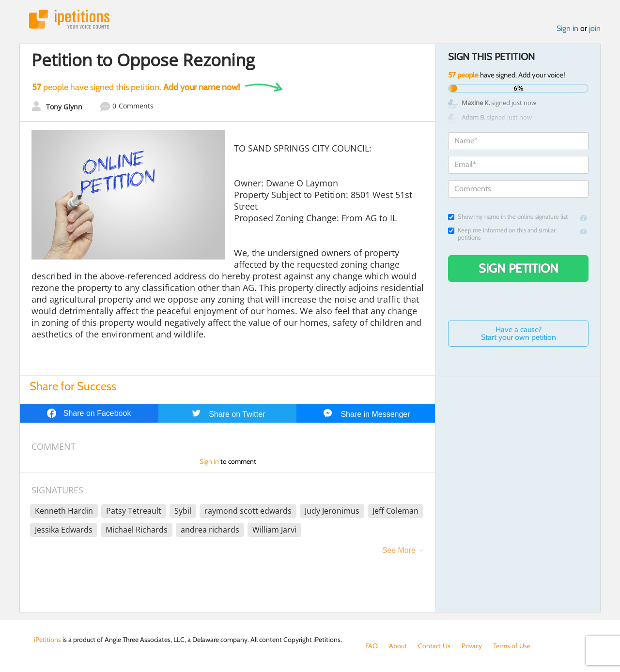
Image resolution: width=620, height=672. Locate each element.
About (398, 646)
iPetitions (69, 19)
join (595, 28)
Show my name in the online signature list (508, 217)
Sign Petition (519, 268)
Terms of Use (512, 646)
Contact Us (434, 646)
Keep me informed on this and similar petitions (502, 234)
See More (399, 550)
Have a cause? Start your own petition (519, 333)
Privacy (472, 646)
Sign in (567, 28)
